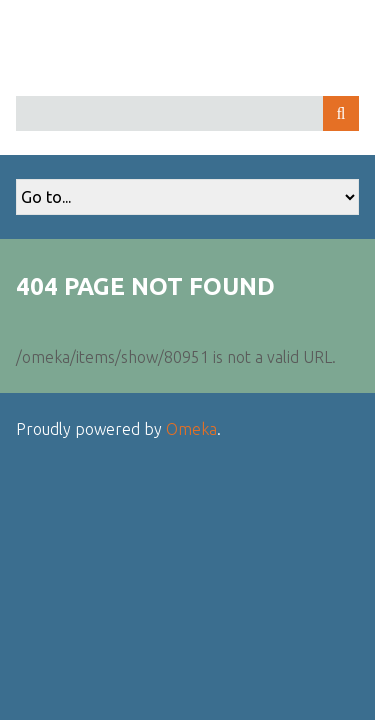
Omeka (191, 429)
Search (341, 113)
